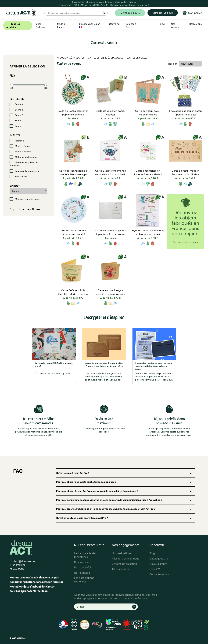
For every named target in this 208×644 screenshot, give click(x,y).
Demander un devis (163, 13)
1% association (121, 569)
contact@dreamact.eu (23, 561)
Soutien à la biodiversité (25, 171)
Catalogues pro (159, 559)
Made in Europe (20, 146)
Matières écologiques (23, 157)
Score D (16, 121)
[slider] (12, 85)
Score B (16, 110)
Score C (16, 115)
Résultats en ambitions (125, 559)
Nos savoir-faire (84, 567)
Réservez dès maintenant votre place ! (130, 5)
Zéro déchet (18, 176)
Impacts (15, 135)
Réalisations (195, 24)
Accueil (61, 58)
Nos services (82, 562)
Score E (16, 126)
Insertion (17, 141)
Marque (15, 186)
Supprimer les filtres (25, 209)
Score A (16, 104)
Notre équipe (82, 573)
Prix (12, 76)
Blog (152, 553)
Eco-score (17, 99)
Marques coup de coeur (25, 199)
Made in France (20, 152)
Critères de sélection (124, 564)
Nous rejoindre (158, 564)
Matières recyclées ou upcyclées (24, 164)
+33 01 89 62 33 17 (130, 13)
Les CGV (155, 569)
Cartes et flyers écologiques (105, 58)
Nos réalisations (121, 553)
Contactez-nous (159, 574)
